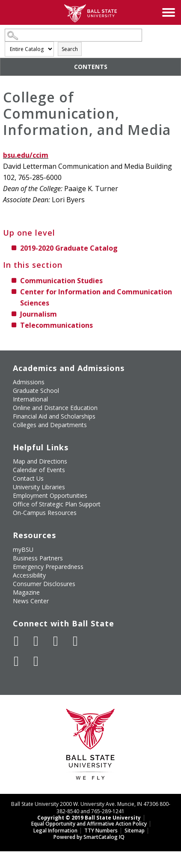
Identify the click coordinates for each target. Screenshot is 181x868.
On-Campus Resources (45, 513)
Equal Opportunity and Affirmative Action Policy (89, 824)
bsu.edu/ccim (26, 155)
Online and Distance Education (55, 408)
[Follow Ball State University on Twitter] (36, 641)
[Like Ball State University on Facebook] (16, 641)
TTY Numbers (101, 831)
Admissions (29, 382)
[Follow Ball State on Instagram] (75, 641)
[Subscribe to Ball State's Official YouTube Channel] (56, 641)
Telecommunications (56, 325)
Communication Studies (61, 281)
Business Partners (38, 558)
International (30, 399)
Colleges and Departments (50, 425)
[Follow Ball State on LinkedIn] (16, 661)
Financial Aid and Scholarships (54, 416)
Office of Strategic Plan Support (57, 504)
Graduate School (36, 391)
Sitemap (135, 831)
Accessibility (29, 575)
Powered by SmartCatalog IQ (89, 837)
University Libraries (39, 487)
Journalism (39, 314)
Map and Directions (40, 461)
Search (70, 49)
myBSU (23, 549)
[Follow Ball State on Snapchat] (36, 661)
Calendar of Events (39, 470)
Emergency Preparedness (48, 567)
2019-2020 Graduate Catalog (69, 248)
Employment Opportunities (50, 495)
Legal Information (55, 831)
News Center (31, 601)
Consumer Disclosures (44, 584)
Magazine (26, 592)
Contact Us (28, 478)
